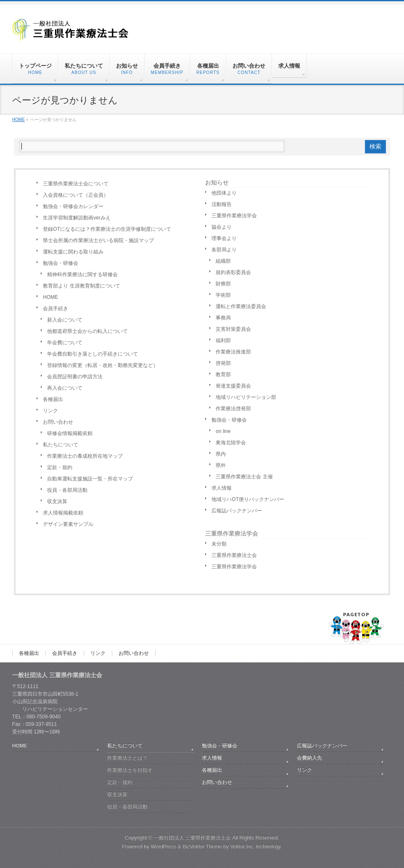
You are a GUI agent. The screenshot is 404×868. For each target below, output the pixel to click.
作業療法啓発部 (233, 409)
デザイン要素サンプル (68, 524)
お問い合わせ (58, 422)
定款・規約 (60, 467)
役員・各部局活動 (67, 490)
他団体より (224, 193)
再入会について (65, 388)
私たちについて (61, 445)
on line (223, 431)
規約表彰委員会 (233, 272)
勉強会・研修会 (61, 263)
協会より (222, 227)
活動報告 (222, 204)
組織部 (223, 261)
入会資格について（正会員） (76, 195)
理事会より (224, 238)
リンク (50, 411)
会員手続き (55, 309)
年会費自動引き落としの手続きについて (92, 354)
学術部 (223, 295)
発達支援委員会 (233, 386)
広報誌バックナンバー (237, 511)
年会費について (65, 343)
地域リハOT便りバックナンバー (248, 499)
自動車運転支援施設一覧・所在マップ (90, 479)
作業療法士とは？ (127, 758)
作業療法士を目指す (130, 770)
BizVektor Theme (202, 847)
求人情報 (222, 488)
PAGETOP (356, 614)
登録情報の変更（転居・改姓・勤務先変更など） (103, 365)
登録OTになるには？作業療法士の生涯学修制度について (107, 229)
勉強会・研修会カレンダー (73, 206)
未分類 (219, 544)
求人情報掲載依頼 (63, 513)
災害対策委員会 (233, 329)
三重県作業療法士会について (76, 184)
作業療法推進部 (233, 352)
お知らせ (217, 182)
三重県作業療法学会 (234, 216)
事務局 (223, 318)
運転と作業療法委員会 (241, 306)
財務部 (223, 284)
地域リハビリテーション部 (246, 397)
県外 (221, 465)
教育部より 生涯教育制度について (81, 286)
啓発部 (223, 363)
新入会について (65, 320)
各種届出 (53, 399)
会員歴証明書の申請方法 (75, 377)
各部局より (224, 250)
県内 (221, 454)
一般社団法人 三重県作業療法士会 (192, 838)
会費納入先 (309, 758)
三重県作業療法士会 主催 (244, 477)
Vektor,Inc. (243, 847)
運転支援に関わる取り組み (73, 252)
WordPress (164, 847)
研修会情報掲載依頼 (70, 433)
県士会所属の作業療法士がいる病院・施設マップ (98, 240)
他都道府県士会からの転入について (87, 331)
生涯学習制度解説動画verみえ (77, 218)
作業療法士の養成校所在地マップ (85, 456)
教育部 (223, 375)
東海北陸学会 (231, 443)
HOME (50, 297)
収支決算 (57, 501)
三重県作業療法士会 (234, 555)
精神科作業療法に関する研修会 (82, 274)
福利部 (223, 340)
